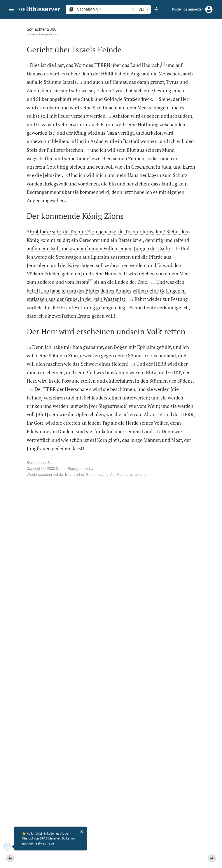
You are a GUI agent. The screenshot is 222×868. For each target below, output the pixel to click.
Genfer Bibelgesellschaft (37, 34)
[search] (104, 9)
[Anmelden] (209, 9)
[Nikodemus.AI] (10, 847)
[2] (82, 488)
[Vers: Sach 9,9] (169, 27)
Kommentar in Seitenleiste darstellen (169, 150)
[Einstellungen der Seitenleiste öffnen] (208, 36)
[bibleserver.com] (39, 10)
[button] (11, 10)
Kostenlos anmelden (188, 9)
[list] (175, 170)
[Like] (136, 36)
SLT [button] (144, 9)
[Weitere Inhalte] (175, 92)
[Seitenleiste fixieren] (126, 23)
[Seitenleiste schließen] (126, 447)
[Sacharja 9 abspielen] (175, 242)
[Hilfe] (215, 36)
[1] (70, 84)
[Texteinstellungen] (156, 9)
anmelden (160, 60)
